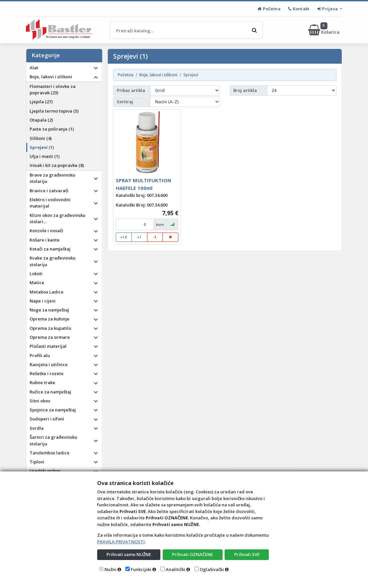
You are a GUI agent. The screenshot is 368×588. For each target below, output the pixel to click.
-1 (155, 237)
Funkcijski (141, 569)
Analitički (176, 569)
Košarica (324, 30)
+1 (139, 237)
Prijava (328, 9)
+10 (124, 237)
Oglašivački (212, 569)
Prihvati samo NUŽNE (129, 554)
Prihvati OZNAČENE (192, 554)
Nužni (110, 569)
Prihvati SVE (247, 554)
